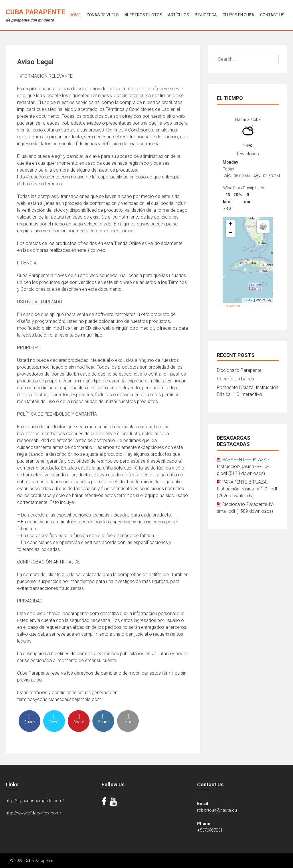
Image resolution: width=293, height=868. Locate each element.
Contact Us (272, 15)
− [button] (230, 233)
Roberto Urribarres (235, 379)
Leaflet (249, 300)
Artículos (179, 15)
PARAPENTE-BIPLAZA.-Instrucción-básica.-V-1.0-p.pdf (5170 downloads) (243, 467)
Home (75, 15)
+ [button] (230, 225)
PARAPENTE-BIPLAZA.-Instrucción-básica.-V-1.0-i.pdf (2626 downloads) (247, 489)
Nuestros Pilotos (143, 15)
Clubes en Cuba (238, 15)
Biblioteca (206, 15)
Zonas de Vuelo (103, 15)
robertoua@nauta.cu (217, 810)
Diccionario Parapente (239, 370)
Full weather (231, 306)
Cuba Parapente (35, 12)
